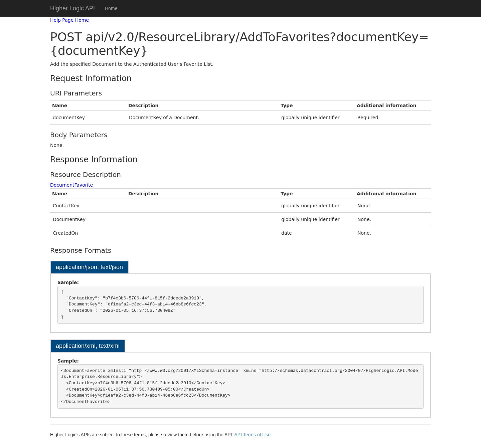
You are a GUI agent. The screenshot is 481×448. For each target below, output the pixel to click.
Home (111, 8)
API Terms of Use (252, 435)
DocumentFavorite (71, 185)
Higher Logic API (72, 8)
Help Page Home (69, 20)
